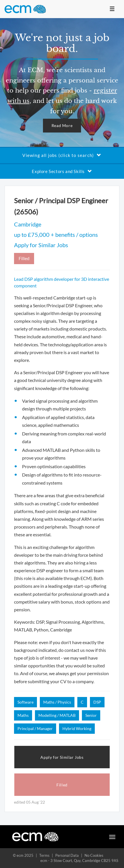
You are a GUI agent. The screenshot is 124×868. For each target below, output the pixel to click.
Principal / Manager (35, 728)
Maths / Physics (57, 702)
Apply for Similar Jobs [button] (62, 757)
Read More (62, 125)
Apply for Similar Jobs (41, 245)
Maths (23, 715)
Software (25, 702)
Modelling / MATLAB (57, 715)
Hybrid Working (77, 728)
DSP (97, 702)
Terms (44, 855)
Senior (91, 715)
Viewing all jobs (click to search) (62, 155)
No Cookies (94, 855)
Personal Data (67, 855)
